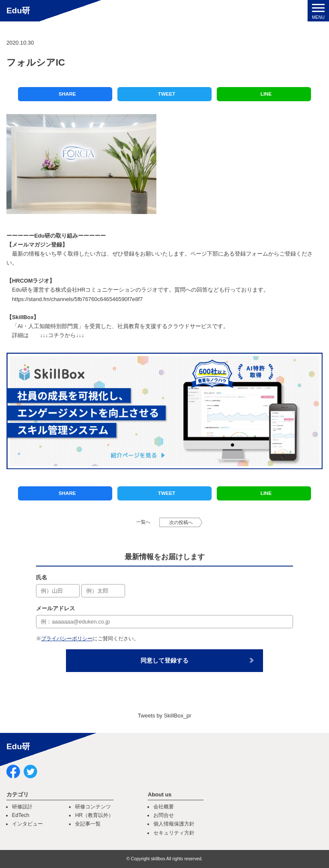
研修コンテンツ (93, 807)
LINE (266, 94)
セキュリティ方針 (174, 833)
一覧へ (143, 522)
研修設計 (22, 807)
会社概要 (164, 807)
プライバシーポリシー (67, 639)
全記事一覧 (88, 824)
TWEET (167, 94)
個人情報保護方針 (174, 824)
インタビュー (27, 824)
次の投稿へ (181, 522)
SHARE (67, 94)
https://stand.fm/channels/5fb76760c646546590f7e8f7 (77, 299)
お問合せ (164, 815)
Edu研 (18, 11)
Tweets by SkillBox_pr (164, 716)
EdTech (21, 815)
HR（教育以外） (94, 815)
